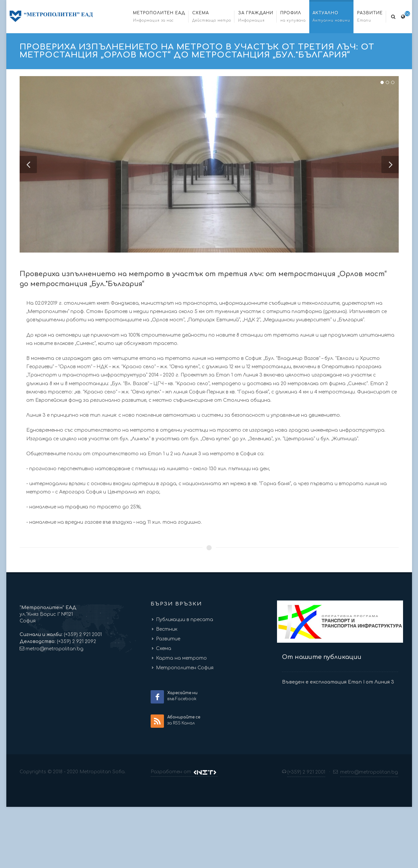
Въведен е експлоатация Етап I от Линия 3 (338, 681)
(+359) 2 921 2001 (82, 634)
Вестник (167, 629)
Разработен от (184, 771)
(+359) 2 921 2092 (76, 641)
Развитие (168, 638)
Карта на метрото (181, 657)
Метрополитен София (185, 667)
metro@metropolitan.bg (55, 648)
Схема (164, 648)
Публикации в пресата (185, 619)
